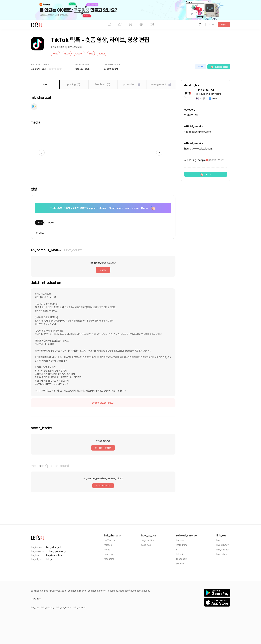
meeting (108, 554)
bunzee (180, 540)
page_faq (146, 545)
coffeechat (110, 540)
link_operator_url (58, 551)
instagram (181, 545)
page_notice (148, 540)
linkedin (180, 554)
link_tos (220, 540)
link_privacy (223, 545)
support (206, 174)
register (103, 270)
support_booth (219, 67)
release (108, 545)
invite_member (103, 486)
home (107, 550)
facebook (181, 559)
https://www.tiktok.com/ (199, 149)
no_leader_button (103, 448)
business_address (118, 591)
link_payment (223, 550)
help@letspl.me (54, 555)
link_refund (222, 554)
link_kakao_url (54, 547)
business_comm (97, 591)
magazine (109, 559)
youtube (181, 564)
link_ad (50, 559)
